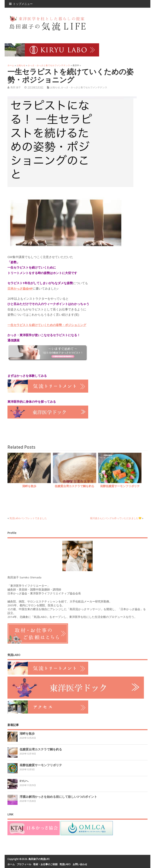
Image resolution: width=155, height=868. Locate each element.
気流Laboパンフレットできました (28, 518)
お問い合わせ (80, 864)
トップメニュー (21, 4)
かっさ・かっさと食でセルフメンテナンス (84, 87)
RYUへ (24, 781)
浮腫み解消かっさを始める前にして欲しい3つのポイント (58, 797)
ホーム (11, 864)
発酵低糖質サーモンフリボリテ (120, 486)
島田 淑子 (16, 87)
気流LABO (65, 864)
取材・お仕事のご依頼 (45, 864)
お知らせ (55, 87)
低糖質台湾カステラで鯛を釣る (74, 486)
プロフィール (24, 864)
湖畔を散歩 (29, 486)
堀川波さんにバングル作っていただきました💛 (116, 518)
